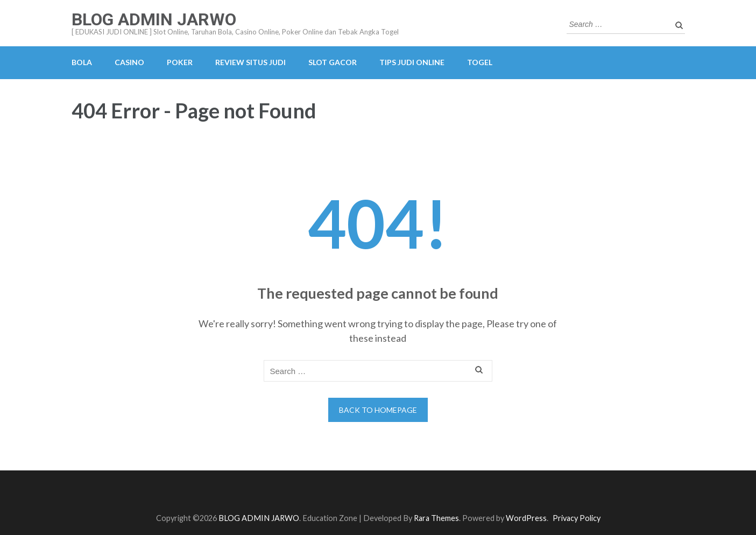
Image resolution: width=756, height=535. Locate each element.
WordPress (526, 518)
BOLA (82, 62)
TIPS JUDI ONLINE (412, 62)
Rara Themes (436, 518)
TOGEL (480, 62)
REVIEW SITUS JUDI (250, 62)
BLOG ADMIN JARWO (154, 19)
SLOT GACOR (333, 62)
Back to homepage (378, 410)
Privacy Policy (577, 518)
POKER (180, 62)
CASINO (129, 62)
